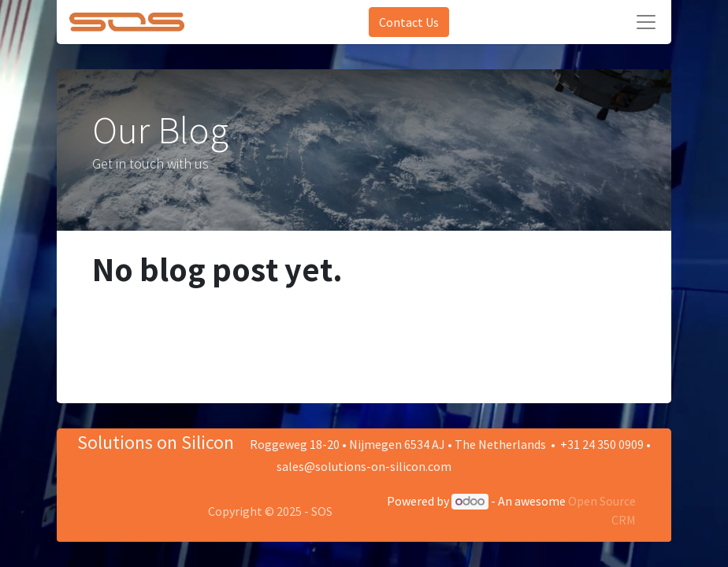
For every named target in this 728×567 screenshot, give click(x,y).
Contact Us (409, 22)
